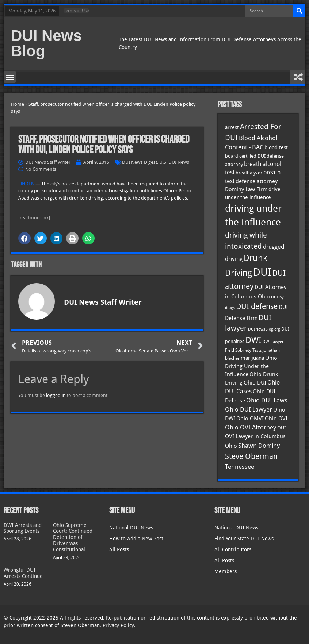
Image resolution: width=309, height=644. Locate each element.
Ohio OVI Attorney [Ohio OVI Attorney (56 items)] (251, 427)
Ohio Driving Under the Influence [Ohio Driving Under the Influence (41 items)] (251, 366)
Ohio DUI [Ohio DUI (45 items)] (255, 383)
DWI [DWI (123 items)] (253, 340)
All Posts (119, 549)
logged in (56, 395)
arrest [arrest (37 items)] (232, 127)
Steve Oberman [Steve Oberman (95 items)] (251, 456)
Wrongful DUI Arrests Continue (23, 573)
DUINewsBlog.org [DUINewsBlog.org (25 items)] (264, 329)
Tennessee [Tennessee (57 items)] (240, 467)
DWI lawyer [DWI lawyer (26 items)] (273, 342)
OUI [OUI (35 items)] (281, 428)
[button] (10, 77)
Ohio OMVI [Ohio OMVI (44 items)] (250, 419)
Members (226, 571)
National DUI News (131, 528)
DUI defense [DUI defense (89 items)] (257, 306)
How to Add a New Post (136, 539)
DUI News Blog (46, 43)
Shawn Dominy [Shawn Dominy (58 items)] (259, 446)
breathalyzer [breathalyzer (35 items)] (249, 173)
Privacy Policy (118, 625)
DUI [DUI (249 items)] (262, 272)
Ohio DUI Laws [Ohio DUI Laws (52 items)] (267, 400)
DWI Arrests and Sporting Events (23, 528)
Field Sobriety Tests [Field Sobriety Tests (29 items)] (243, 350)
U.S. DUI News (174, 162)
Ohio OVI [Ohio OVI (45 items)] (276, 419)
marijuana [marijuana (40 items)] (252, 358)
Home (18, 104)
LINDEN (26, 184)
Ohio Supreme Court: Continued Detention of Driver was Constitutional (73, 537)
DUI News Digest (140, 162)
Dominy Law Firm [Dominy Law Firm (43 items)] (246, 189)
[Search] (299, 11)
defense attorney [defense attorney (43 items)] (257, 181)
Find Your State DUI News (244, 539)
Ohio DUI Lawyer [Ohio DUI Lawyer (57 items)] (249, 409)
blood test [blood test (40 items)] (276, 147)
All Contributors (233, 549)
